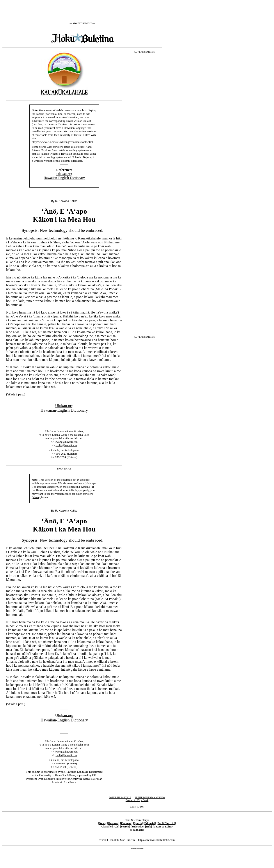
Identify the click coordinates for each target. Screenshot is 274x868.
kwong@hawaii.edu (66, 442)
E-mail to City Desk (137, 800)
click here (77, 161)
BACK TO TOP (137, 807)
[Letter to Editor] (163, 827)
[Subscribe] (138, 827)
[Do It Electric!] (166, 823)
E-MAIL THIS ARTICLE (120, 797)
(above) (36, 497)
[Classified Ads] (110, 827)
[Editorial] (150, 823)
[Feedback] (137, 830)
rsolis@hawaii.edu (66, 445)
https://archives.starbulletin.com (156, 840)
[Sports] (138, 823)
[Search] (125, 827)
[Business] (113, 823)
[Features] (126, 823)
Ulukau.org (64, 174)
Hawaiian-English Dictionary (64, 178)
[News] (102, 823)
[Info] (149, 827)
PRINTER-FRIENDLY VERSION (150, 797)
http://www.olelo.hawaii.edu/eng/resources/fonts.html (62, 142)
